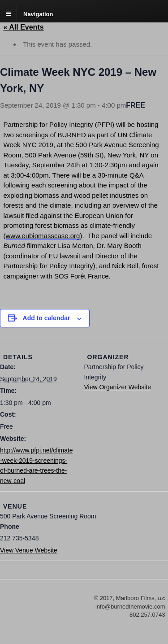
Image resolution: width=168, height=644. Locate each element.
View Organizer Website (118, 387)
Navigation (38, 14)
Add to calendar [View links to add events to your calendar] (47, 318)
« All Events (24, 27)
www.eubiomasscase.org (43, 236)
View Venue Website (29, 550)
